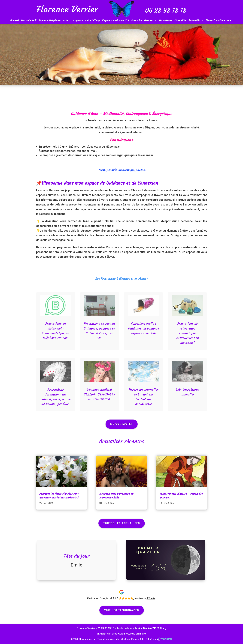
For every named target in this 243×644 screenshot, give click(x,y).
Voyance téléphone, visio (53, 20)
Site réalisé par (156, 639)
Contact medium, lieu (218, 20)
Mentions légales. (130, 639)
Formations (166, 20)
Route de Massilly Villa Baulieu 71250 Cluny (141, 628)
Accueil (15, 20)
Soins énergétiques (142, 20)
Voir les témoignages (122, 610)
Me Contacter (122, 424)
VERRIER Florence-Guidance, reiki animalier (122, 634)
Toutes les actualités (122, 523)
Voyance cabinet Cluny (87, 20)
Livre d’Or (180, 20)
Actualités (194, 20)
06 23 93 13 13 (106, 628)
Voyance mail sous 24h (115, 20)
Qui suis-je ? (29, 20)
